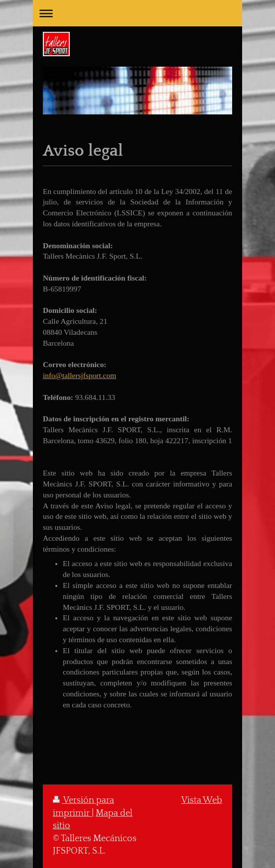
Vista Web (202, 800)
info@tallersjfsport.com (79, 375)
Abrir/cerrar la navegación (137, 13)
